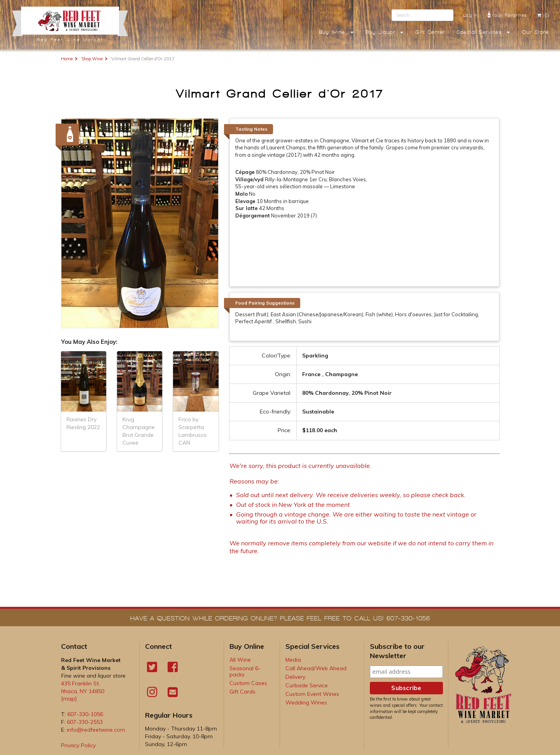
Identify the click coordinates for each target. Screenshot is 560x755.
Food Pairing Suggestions (265, 303)
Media (293, 660)
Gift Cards (242, 692)
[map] (69, 699)
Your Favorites (507, 14)
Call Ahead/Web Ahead (316, 668)
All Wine (240, 660)
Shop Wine (92, 59)
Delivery (295, 677)
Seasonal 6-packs (245, 671)
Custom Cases (248, 683)
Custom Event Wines (312, 694)
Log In (471, 15)
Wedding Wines (306, 702)
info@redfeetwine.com (96, 730)
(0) (543, 15)
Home (67, 59)
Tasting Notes (251, 129)
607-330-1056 (85, 714)
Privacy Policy (78, 745)
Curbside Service (307, 685)
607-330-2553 (85, 722)
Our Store (536, 32)
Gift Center (430, 32)
